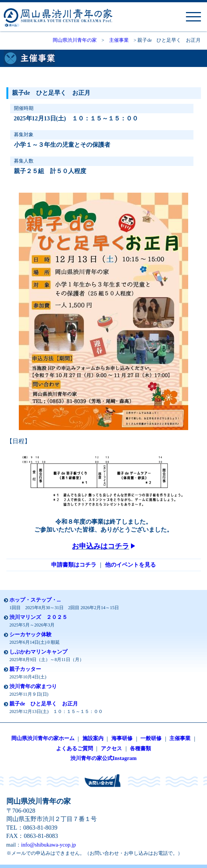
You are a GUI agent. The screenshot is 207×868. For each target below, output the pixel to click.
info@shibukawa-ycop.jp (49, 845)
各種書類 (140, 748)
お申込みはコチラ (103, 546)
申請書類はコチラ (74, 565)
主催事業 (119, 40)
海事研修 (122, 738)
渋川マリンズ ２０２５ (38, 617)
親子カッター (25, 669)
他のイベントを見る (130, 565)
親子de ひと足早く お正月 (44, 704)
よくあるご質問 (75, 748)
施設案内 (93, 738)
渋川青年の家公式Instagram (103, 758)
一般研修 (151, 738)
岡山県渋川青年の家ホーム (43, 738)
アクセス (111, 748)
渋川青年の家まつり (33, 686)
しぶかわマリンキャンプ (38, 652)
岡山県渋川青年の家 (75, 40)
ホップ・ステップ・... (35, 600)
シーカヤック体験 (30, 635)
